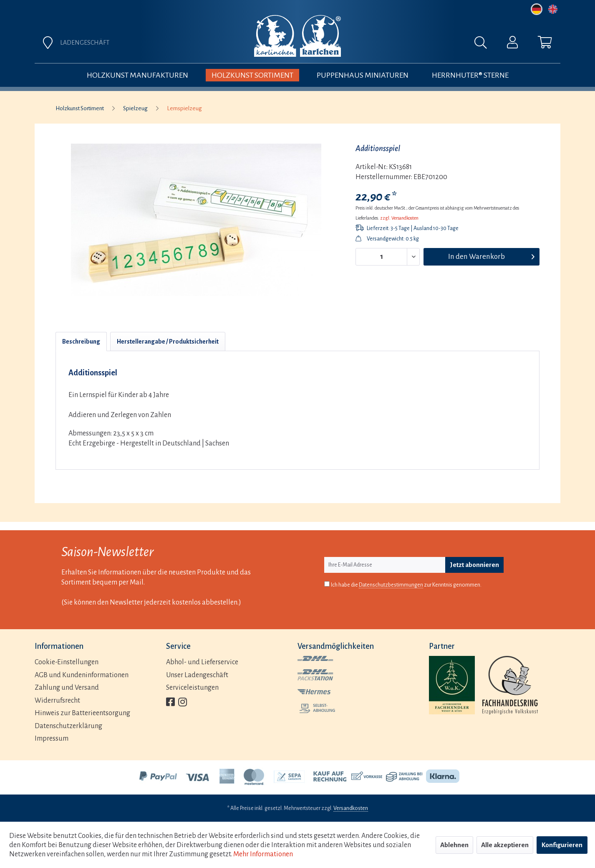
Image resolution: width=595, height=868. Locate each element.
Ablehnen (454, 845)
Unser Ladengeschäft (197, 675)
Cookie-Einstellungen (67, 662)
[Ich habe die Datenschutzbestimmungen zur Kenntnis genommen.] (327, 584)
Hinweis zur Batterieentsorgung (82, 713)
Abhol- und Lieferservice (202, 662)
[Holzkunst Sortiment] (252, 75)
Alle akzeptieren (505, 845)
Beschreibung (81, 342)
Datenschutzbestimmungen (391, 585)
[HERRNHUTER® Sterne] (470, 75)
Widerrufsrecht (57, 701)
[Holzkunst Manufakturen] (137, 75)
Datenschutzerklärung (68, 726)
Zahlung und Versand (67, 688)
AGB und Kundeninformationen (82, 675)
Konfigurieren (562, 845)
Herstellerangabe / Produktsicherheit (168, 342)
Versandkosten (351, 808)
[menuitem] (390, 45)
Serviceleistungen (192, 688)
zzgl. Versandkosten (399, 218)
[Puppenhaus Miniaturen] (363, 75)
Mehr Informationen (263, 854)
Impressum (52, 739)
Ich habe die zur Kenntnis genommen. (406, 585)
